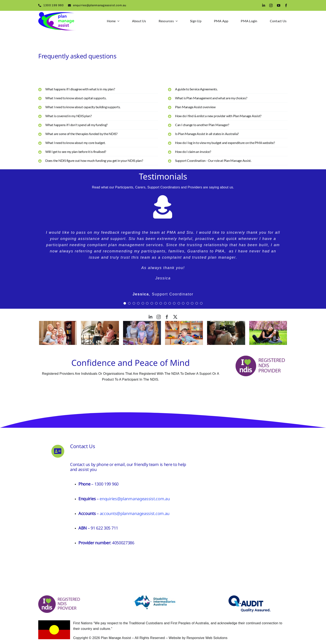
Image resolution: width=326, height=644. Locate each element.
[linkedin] (264, 5)
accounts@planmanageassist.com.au (135, 513)
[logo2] (57, 14)
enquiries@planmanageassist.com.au (135, 499)
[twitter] (175, 317)
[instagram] (271, 5)
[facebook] (286, 5)
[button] (98, 89)
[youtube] (279, 5)
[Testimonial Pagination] (125, 303)
